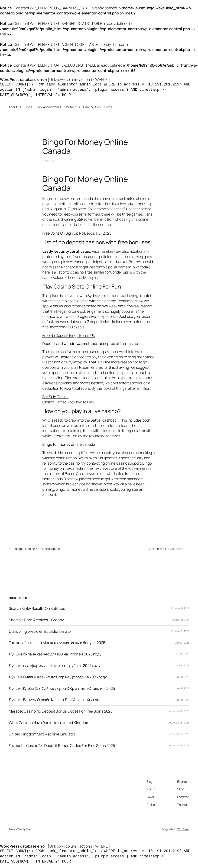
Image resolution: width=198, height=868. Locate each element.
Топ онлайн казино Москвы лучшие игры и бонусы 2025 (57, 643)
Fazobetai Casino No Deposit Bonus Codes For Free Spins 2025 (62, 746)
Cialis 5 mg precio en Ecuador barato (40, 631)
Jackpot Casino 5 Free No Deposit (37, 549)
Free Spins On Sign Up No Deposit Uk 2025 (77, 233)
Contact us (72, 107)
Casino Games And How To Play (68, 402)
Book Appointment (48, 107)
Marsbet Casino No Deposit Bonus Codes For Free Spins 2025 (61, 711)
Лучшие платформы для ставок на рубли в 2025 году (55, 665)
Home (108, 107)
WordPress (183, 829)
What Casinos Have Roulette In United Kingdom (49, 723)
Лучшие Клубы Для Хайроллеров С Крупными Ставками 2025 (62, 688)
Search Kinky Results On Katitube (37, 608)
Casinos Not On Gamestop (166, 549)
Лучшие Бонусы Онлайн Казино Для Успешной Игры (54, 700)
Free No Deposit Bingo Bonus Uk (69, 335)
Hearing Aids (92, 107)
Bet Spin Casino (55, 397)
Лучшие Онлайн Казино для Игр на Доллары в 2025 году (58, 677)
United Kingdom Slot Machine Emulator (42, 734)
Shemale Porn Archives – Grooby (36, 620)
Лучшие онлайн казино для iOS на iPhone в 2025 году (55, 654)
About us (15, 107)
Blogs (28, 107)
